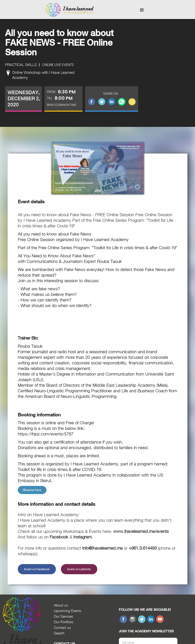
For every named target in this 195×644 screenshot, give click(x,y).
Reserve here (32, 490)
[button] (142, 10)
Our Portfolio (64, 622)
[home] (70, 10)
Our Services (63, 616)
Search (59, 633)
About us (61, 605)
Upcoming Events (68, 611)
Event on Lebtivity (79, 569)
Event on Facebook (37, 569)
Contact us (62, 627)
